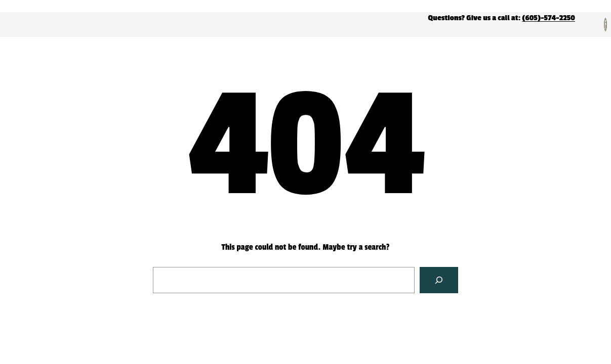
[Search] (439, 280)
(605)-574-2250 (548, 18)
